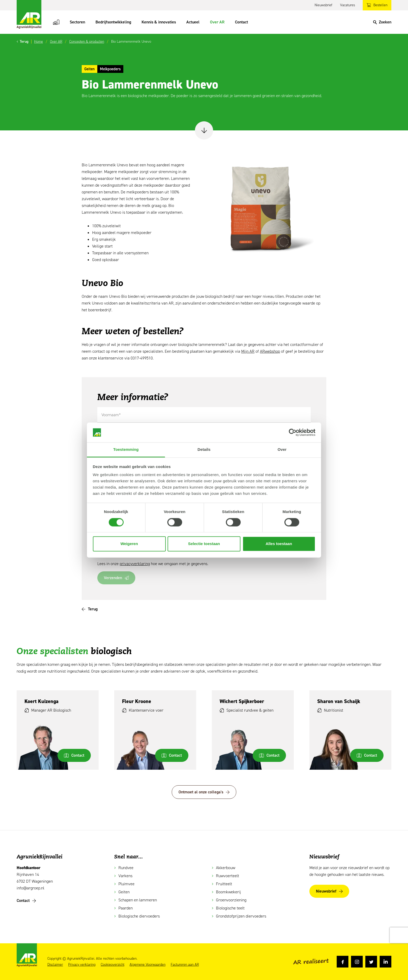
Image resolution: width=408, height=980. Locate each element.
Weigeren (129, 544)
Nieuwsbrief (323, 5)
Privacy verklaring (82, 965)
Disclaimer (55, 965)
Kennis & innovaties (159, 22)
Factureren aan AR (185, 965)
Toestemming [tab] (126, 450)
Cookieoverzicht (113, 965)
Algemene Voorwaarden (148, 965)
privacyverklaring (135, 564)
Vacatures (348, 5)
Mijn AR (248, 351)
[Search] (382, 22)
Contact (241, 22)
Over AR (217, 22)
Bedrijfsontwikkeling (113, 22)
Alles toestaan (279, 544)
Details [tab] (204, 450)
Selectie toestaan (204, 544)
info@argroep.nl (30, 888)
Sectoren (77, 22)
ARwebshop (270, 351)
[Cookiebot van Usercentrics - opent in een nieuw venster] (293, 432)
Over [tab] (282, 450)
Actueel (193, 22)
